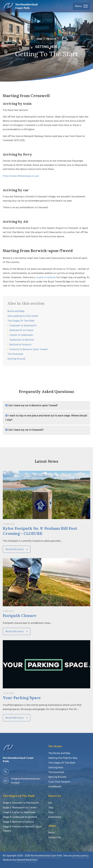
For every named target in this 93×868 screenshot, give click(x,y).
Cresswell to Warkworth (23, 326)
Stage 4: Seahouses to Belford (20, 817)
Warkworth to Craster (22, 330)
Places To (55, 796)
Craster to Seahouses (21, 335)
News (52, 833)
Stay (51, 808)
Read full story (17, 549)
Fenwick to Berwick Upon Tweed (28, 349)
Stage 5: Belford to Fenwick (18, 822)
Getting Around (16, 359)
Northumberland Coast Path (46, 856)
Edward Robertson (27, 860)
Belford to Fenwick (20, 345)
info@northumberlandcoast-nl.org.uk (26, 781)
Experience (55, 817)
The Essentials (15, 354)
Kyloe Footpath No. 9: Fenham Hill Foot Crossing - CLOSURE (40, 531)
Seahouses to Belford (22, 340)
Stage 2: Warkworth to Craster (20, 808)
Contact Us (54, 838)
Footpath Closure (20, 616)
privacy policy (80, 856)
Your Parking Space (22, 698)
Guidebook (55, 787)
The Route (55, 746)
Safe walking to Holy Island (23, 316)
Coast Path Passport (59, 782)
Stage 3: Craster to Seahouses (19, 812)
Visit (51, 812)
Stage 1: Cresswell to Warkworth (21, 803)
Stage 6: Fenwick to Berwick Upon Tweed (22, 829)
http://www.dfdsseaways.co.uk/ (21, 176)
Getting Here (56, 768)
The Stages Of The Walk (21, 321)
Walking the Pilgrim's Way (63, 758)
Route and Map (16, 311)
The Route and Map (59, 753)
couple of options (46, 278)
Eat (50, 803)
